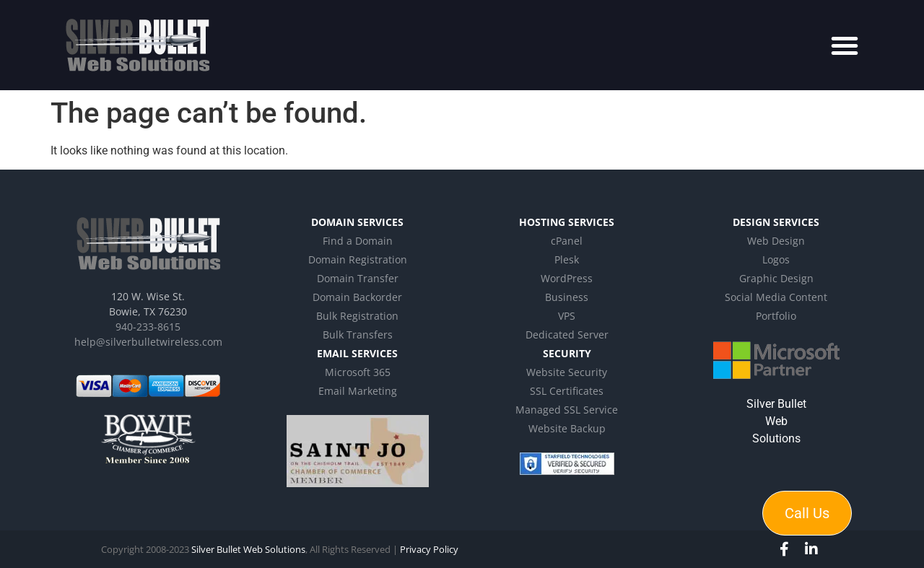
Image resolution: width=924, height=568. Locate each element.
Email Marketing (358, 391)
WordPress (567, 278)
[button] (845, 45)
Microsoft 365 (358, 372)
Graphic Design (776, 278)
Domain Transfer (358, 278)
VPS (567, 316)
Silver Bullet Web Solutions (776, 421)
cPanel (567, 241)
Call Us (807, 513)
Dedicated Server (567, 335)
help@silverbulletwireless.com (148, 342)
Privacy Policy (429, 549)
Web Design (776, 241)
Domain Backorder (357, 297)
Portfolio (776, 316)
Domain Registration (358, 259)
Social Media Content (776, 297)
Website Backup (567, 428)
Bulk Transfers (358, 335)
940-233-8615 (148, 327)
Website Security (567, 372)
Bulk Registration (357, 316)
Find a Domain (358, 241)
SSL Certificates (567, 391)
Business (567, 297)
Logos (776, 259)
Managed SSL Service (567, 410)
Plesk (567, 259)
